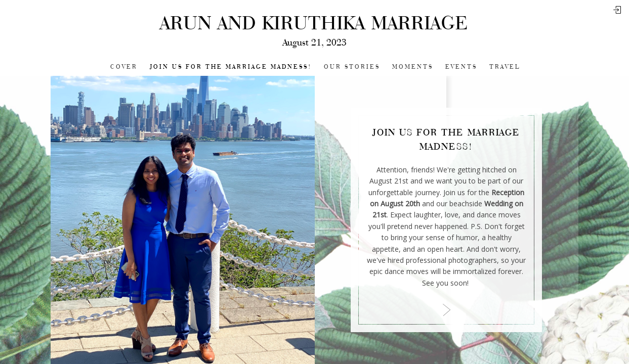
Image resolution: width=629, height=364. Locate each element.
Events (461, 67)
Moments (413, 67)
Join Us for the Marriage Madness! (231, 67)
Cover (124, 67)
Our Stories (352, 67)
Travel (505, 67)
